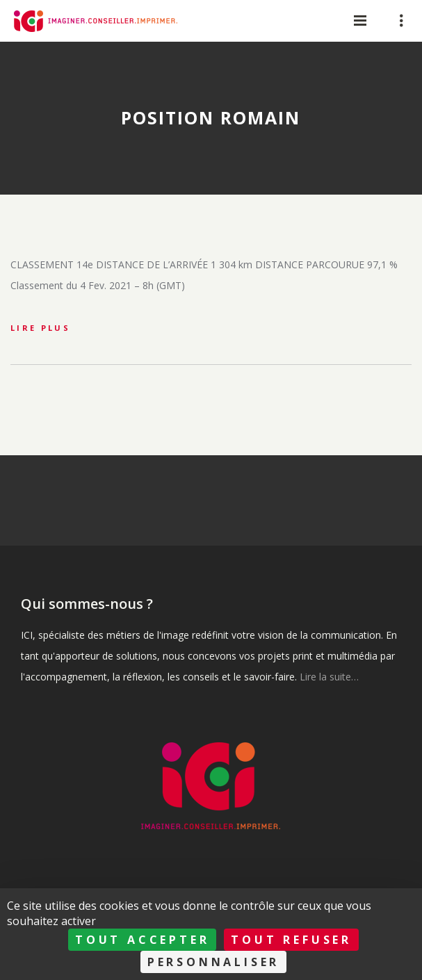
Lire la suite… (329, 677)
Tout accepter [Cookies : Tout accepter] (142, 940)
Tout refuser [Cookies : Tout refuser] (291, 940)
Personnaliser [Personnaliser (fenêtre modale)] (213, 962)
